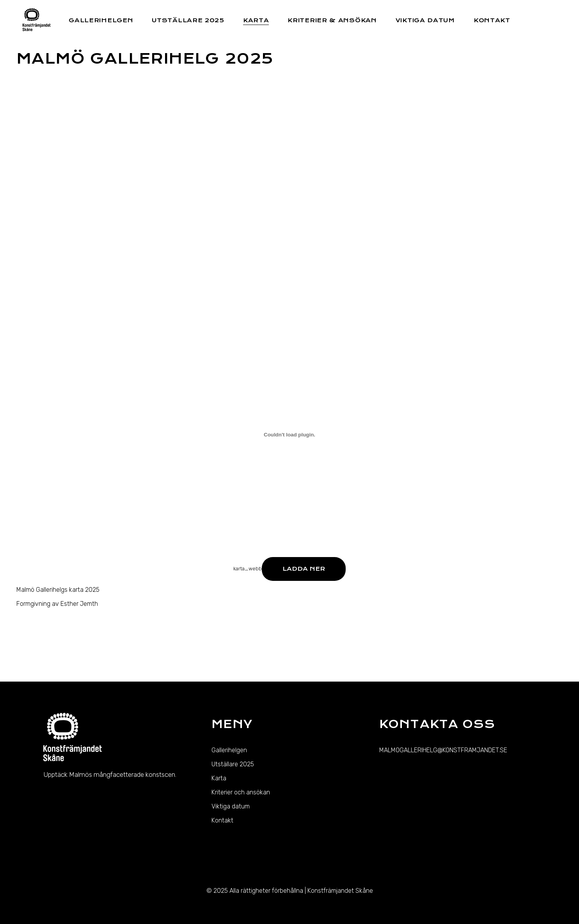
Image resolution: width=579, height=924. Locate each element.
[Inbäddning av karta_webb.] (289, 435)
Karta (219, 778)
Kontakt (222, 820)
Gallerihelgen (229, 750)
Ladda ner (304, 569)
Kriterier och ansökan (241, 792)
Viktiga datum (231, 806)
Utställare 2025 (233, 764)
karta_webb (248, 569)
